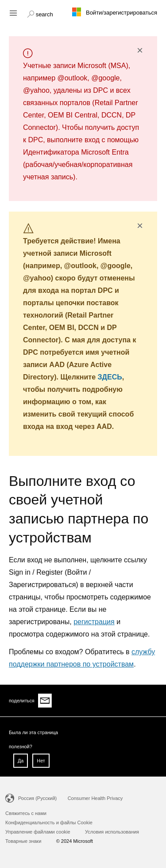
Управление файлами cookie (38, 832)
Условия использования (112, 832)
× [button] (140, 50)
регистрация (94, 622)
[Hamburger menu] (13, 13)
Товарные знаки (23, 841)
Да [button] (21, 761)
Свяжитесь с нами (26, 813)
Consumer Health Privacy (95, 798)
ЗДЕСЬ (110, 377)
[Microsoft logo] (83, 12)
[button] (40, 13)
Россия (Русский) (37, 798)
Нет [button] (41, 761)
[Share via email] (45, 701)
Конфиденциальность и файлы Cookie (49, 823)
